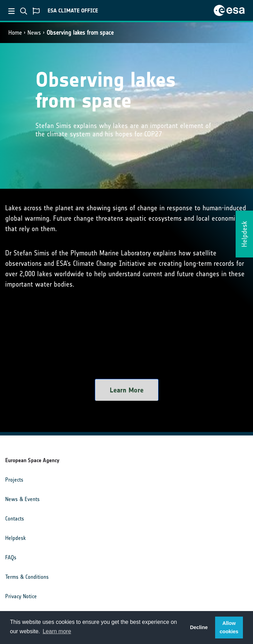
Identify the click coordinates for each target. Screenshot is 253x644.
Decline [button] (199, 627)
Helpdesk (15, 538)
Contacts (15, 519)
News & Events (22, 499)
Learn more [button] (57, 631)
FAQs (11, 557)
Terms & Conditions (27, 577)
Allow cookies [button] (229, 627)
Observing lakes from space (80, 33)
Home (15, 33)
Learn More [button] (127, 390)
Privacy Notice (21, 596)
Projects (14, 480)
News (34, 33)
